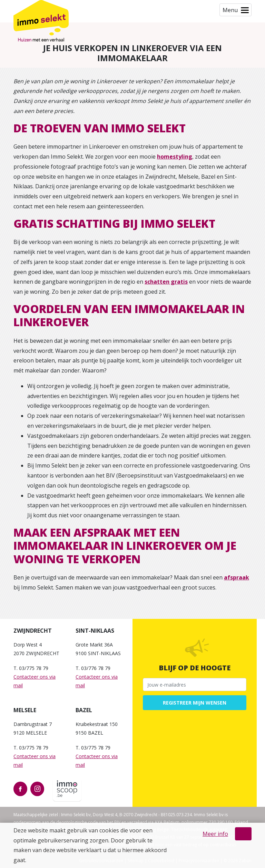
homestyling (175, 157)
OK (243, 834)
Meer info (215, 834)
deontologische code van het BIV (88, 822)
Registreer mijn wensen (195, 703)
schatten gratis (166, 282)
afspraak (237, 577)
